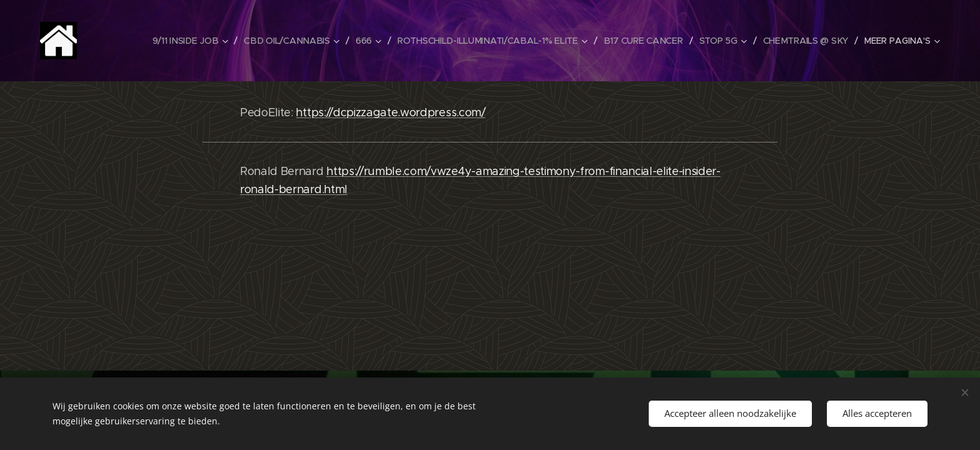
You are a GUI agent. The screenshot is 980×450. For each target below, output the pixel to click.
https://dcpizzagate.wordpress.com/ (390, 112)
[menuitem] (192, 41)
